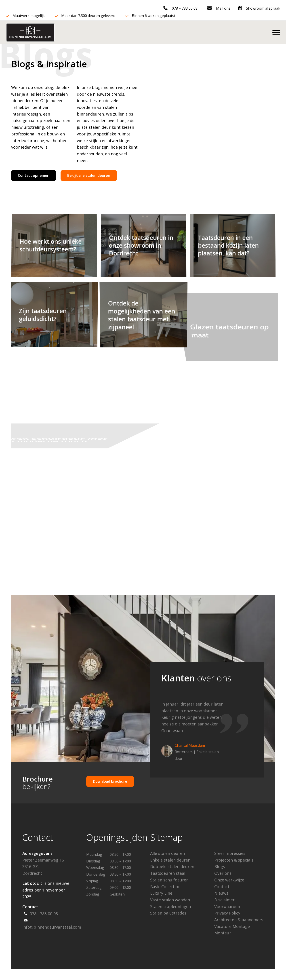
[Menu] (274, 32)
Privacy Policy (227, 913)
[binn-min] (30, 32)
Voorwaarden (227, 906)
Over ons (223, 873)
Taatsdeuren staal (168, 873)
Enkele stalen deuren (170, 860)
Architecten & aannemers (239, 920)
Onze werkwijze (229, 880)
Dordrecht (32, 873)
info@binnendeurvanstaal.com (52, 927)
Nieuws (221, 893)
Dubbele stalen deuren (172, 866)
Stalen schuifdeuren (169, 880)
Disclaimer (224, 900)
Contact (222, 887)
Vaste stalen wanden (170, 900)
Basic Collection (165, 887)
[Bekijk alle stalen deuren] (89, 176)
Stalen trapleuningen (170, 906)
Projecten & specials (234, 860)
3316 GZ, (31, 866)
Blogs (220, 866)
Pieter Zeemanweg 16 (43, 860)
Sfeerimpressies (230, 853)
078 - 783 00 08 (44, 914)
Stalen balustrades (168, 913)
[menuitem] (181, 9)
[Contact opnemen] (34, 176)
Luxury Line (161, 893)
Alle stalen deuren (167, 853)
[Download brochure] (110, 781)
